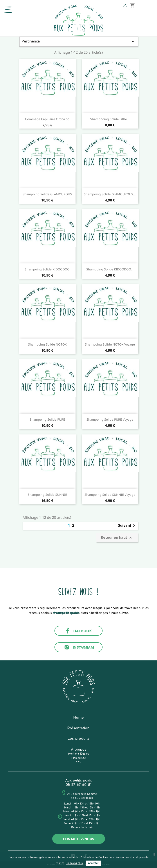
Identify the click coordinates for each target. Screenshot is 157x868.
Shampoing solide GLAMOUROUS (47, 194)
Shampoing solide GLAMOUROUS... (110, 194)
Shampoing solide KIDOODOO (47, 269)
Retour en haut (117, 538)
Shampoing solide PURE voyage (110, 419)
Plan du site (79, 758)
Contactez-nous (79, 839)
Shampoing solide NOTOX (47, 344)
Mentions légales (78, 754)
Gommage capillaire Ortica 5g (47, 119)
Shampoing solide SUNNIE (47, 495)
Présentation (78, 728)
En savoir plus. (75, 863)
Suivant (127, 526)
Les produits (79, 738)
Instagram (78, 647)
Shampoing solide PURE (47, 419)
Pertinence (79, 41)
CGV (78, 763)
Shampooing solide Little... (110, 119)
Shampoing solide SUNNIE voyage (110, 495)
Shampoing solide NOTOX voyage (110, 344)
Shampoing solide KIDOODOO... (110, 269)
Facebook (79, 631)
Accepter (93, 863)
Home (79, 717)
